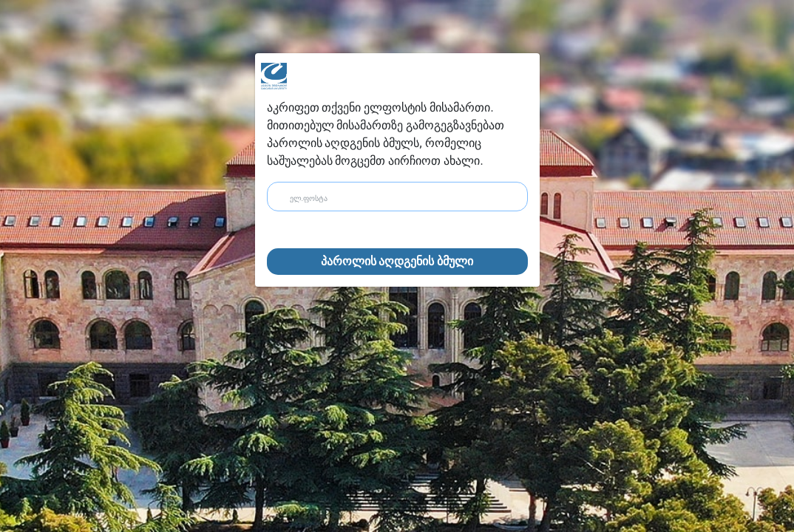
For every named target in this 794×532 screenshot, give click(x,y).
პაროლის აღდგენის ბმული (397, 261)
